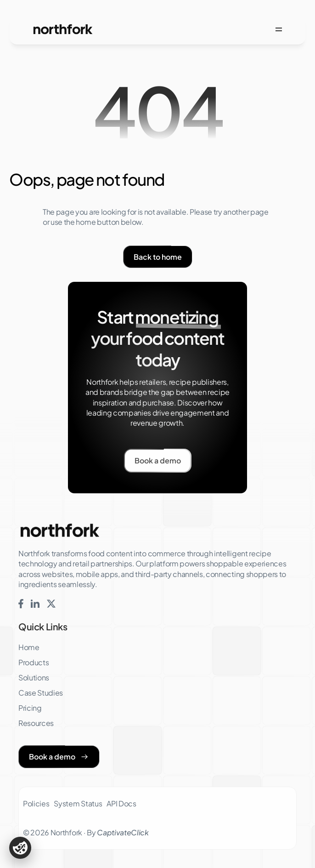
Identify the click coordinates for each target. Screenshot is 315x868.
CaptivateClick (123, 832)
